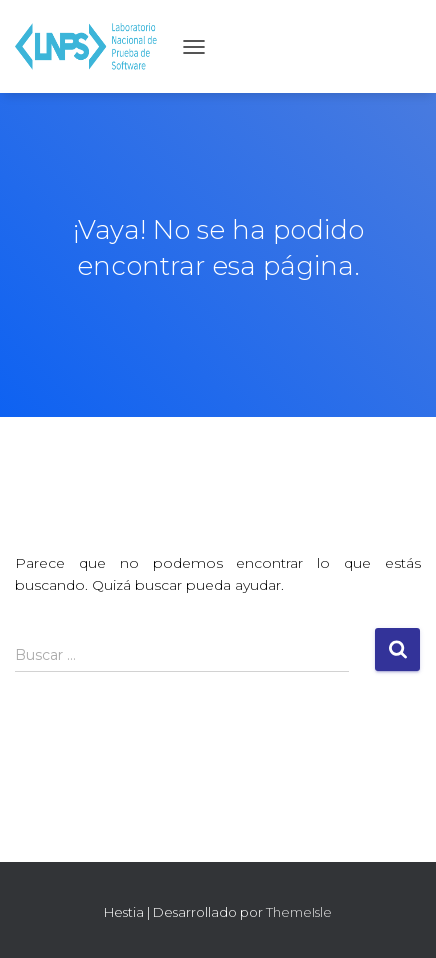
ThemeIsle (299, 912)
